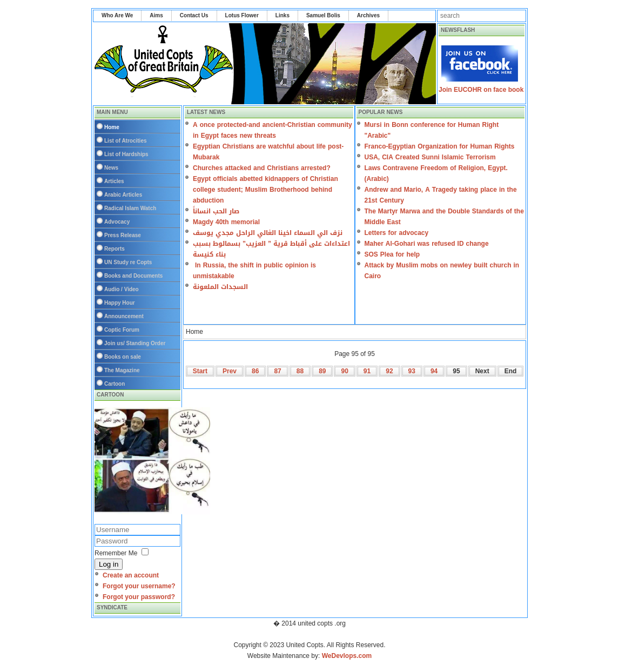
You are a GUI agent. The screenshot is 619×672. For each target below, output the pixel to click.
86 (255, 371)
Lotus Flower (242, 15)
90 (344, 371)
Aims (156, 15)
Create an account (131, 575)
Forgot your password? (139, 597)
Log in (109, 564)
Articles (114, 181)
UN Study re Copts (128, 262)
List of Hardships (126, 154)
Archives (368, 15)
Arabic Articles (123, 195)
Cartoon (115, 384)
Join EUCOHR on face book (481, 90)
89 (322, 371)
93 (412, 371)
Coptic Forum (122, 330)
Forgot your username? (139, 586)
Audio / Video (122, 289)
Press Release (123, 235)
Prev (230, 371)
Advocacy (117, 222)
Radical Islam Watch (130, 208)
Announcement (124, 316)
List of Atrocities (126, 141)
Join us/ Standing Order (135, 343)
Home (112, 127)
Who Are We (117, 15)
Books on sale (123, 357)
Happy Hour (120, 303)
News (111, 168)
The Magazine (122, 370)
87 (277, 371)
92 (389, 371)
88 (300, 371)
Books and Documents (133, 276)
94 (434, 371)
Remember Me (116, 553)
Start (200, 371)
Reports (115, 249)
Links (282, 15)
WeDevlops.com (347, 656)
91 (367, 371)
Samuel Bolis (323, 15)
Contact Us (194, 15)
